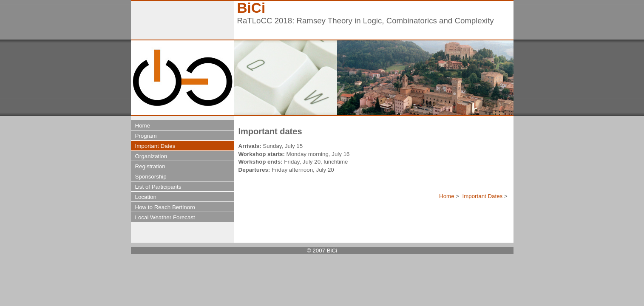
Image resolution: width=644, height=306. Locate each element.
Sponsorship (151, 177)
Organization (151, 156)
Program (146, 136)
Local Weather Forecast (165, 217)
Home (447, 196)
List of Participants (158, 187)
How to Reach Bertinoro (165, 207)
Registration (150, 166)
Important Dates (482, 196)
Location (146, 197)
